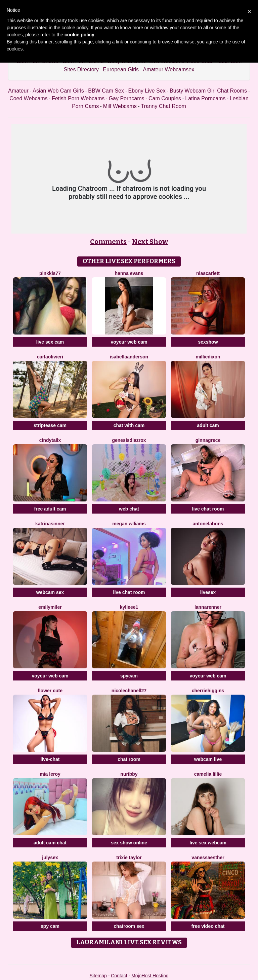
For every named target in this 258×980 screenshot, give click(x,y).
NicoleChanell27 (129, 691)
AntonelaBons (208, 524)
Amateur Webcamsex (169, 69)
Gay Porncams (127, 98)
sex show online (129, 843)
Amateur (18, 91)
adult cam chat (50, 843)
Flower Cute (50, 691)
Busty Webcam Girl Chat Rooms (208, 91)
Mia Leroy (50, 774)
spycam (129, 676)
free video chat (208, 926)
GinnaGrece (208, 440)
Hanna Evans (129, 273)
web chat (129, 509)
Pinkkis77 (50, 273)
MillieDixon (208, 357)
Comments (108, 242)
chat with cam (129, 425)
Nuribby (129, 774)
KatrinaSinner (50, 524)
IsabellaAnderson (129, 357)
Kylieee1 (129, 607)
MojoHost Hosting (150, 976)
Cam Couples (165, 98)
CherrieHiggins (208, 691)
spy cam (50, 926)
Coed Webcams (29, 98)
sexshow (208, 342)
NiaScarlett (208, 273)
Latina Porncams (205, 98)
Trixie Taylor (129, 858)
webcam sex (50, 592)
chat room (129, 759)
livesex (208, 592)
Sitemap (98, 976)
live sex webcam (208, 843)
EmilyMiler (50, 607)
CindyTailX (50, 440)
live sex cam (50, 342)
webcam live (208, 759)
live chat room (208, 509)
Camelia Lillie (208, 774)
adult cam (208, 425)
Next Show (150, 242)
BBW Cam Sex (106, 91)
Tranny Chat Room (163, 106)
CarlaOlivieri (50, 357)
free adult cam (50, 509)
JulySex (50, 858)
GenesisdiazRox (129, 440)
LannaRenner (208, 607)
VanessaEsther (208, 858)
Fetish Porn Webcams (78, 98)
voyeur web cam (129, 342)
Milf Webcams (120, 106)
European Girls (121, 69)
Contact (119, 976)
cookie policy (79, 35)
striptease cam (50, 425)
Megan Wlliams (129, 524)
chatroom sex (129, 926)
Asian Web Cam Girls (58, 91)
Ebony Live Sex (147, 91)
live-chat (50, 759)
